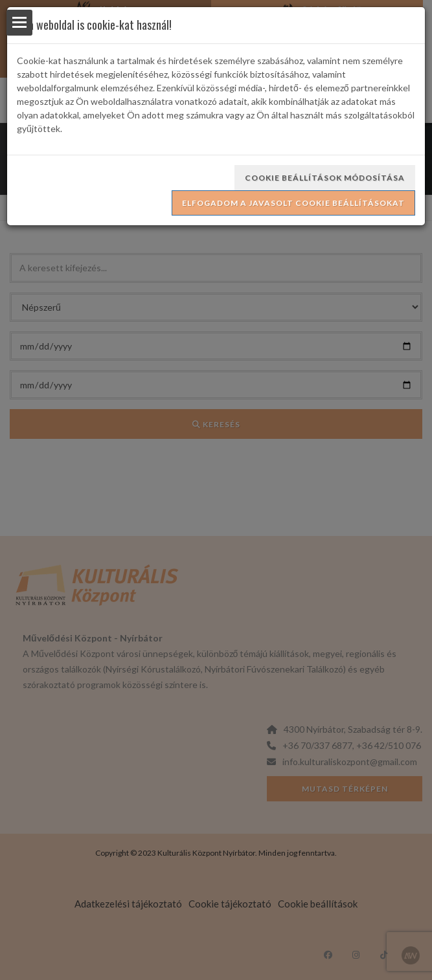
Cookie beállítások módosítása (325, 178)
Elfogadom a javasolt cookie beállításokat (293, 203)
